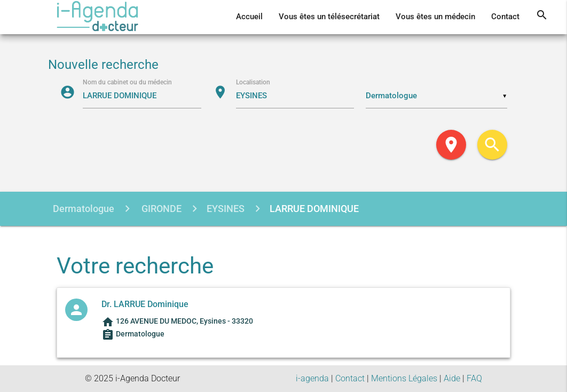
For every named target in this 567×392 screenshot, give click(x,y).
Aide (452, 378)
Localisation (253, 82)
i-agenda (312, 378)
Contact (505, 17)
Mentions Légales (404, 378)
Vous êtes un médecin (435, 17)
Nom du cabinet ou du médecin (127, 82)
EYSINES (226, 209)
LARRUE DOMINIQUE (314, 209)
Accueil (249, 17)
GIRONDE (160, 209)
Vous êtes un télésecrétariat (329, 17)
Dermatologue (84, 209)
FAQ (474, 378)
